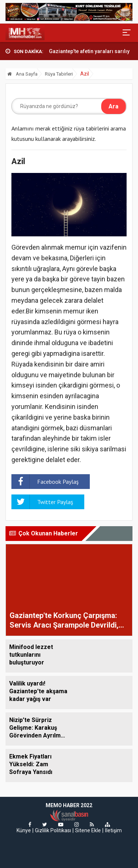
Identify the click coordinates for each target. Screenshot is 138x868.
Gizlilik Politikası (53, 830)
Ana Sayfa (22, 74)
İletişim (113, 830)
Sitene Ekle (88, 830)
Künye (24, 830)
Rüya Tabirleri (59, 74)
